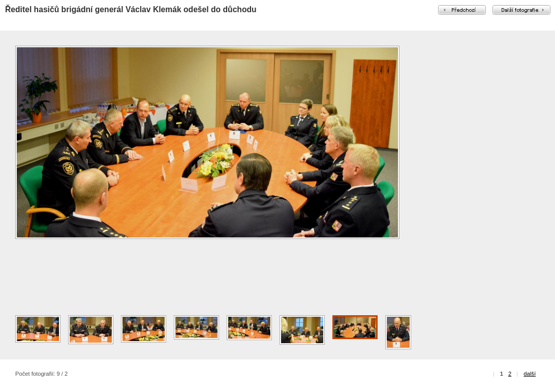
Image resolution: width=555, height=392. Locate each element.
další (530, 374)
